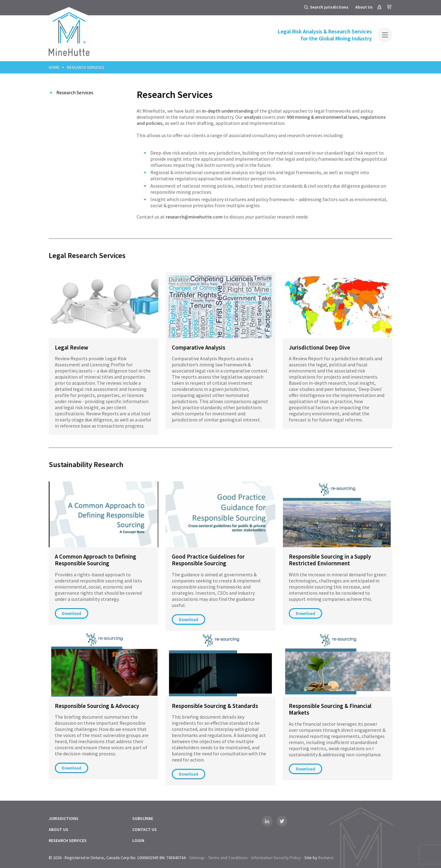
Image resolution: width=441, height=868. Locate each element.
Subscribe (143, 818)
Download (72, 613)
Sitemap (197, 858)
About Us (364, 7)
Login (138, 840)
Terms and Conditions (228, 858)
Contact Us (145, 829)
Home (54, 67)
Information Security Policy (276, 858)
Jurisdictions (64, 818)
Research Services (75, 92)
